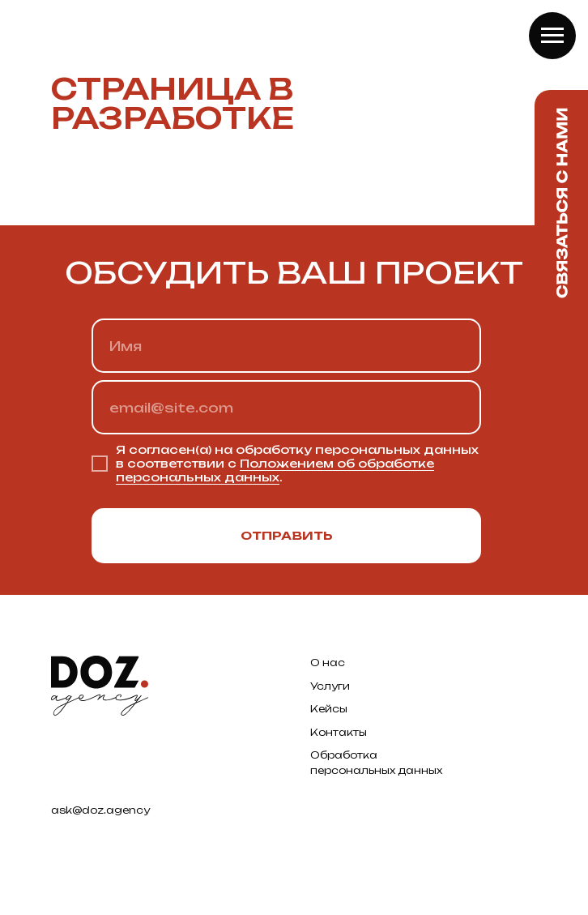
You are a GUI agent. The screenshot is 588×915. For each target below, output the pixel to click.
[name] (286, 346)
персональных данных (376, 770)
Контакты (339, 732)
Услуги (330, 686)
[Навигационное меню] (552, 36)
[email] (286, 407)
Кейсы (329, 709)
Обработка (344, 755)
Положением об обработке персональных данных (275, 470)
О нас (328, 663)
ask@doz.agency (100, 810)
